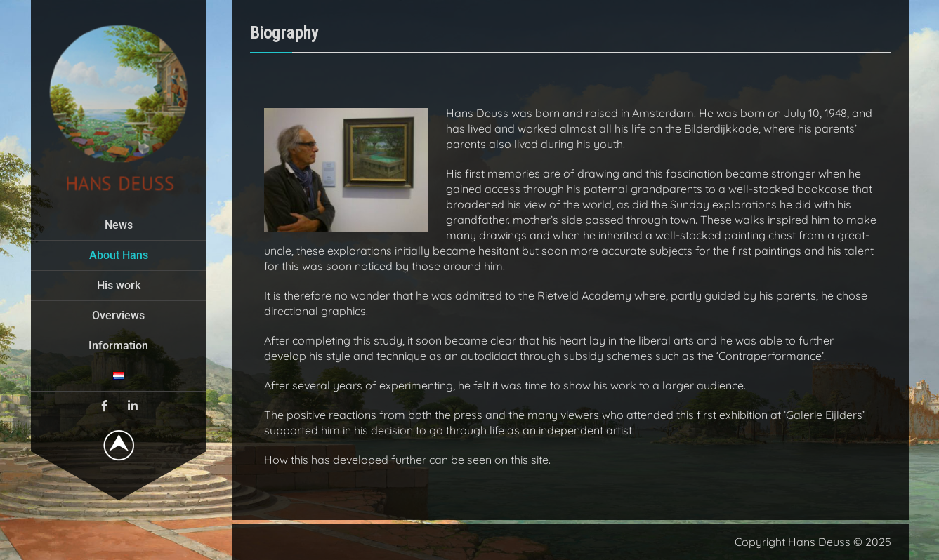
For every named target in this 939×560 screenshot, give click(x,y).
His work (119, 285)
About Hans (119, 255)
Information (118, 346)
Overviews (118, 315)
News (119, 225)
